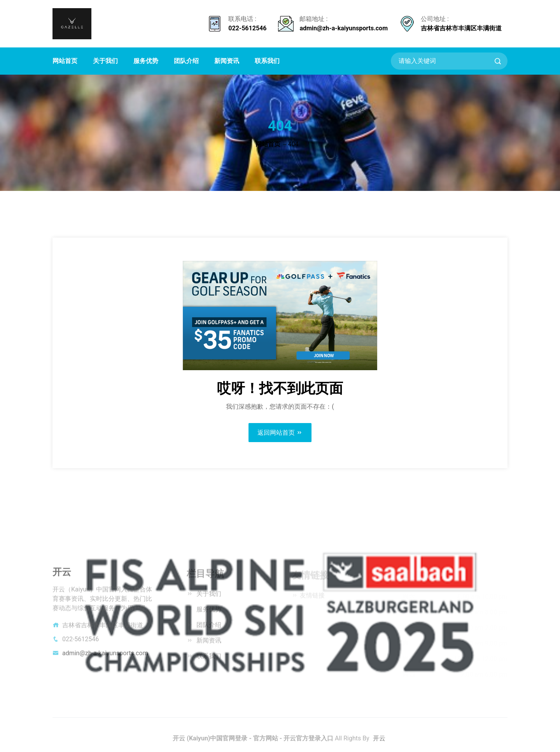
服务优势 (146, 61)
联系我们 (267, 61)
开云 (379, 741)
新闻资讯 (227, 61)
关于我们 (105, 61)
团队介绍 (186, 61)
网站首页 (65, 61)
